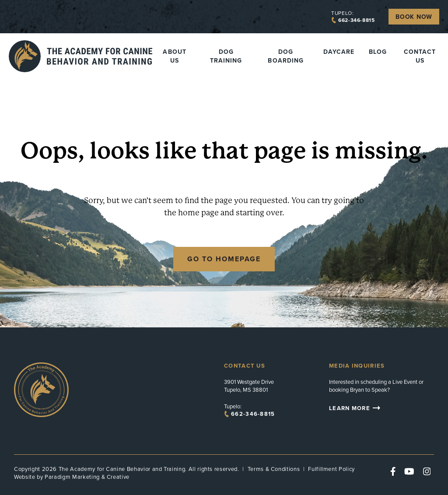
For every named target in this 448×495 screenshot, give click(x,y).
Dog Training (226, 56)
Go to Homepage (224, 259)
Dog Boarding (285, 56)
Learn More (356, 408)
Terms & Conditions (274, 469)
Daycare (339, 52)
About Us (174, 56)
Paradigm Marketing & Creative (87, 477)
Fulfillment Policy (331, 469)
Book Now (414, 17)
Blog (378, 52)
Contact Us (420, 56)
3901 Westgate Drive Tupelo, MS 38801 (249, 386)
